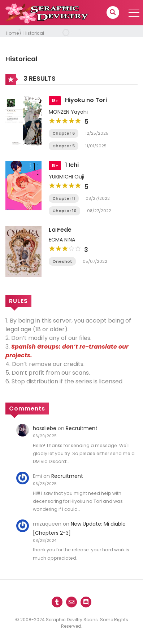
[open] (134, 13)
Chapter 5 (64, 146)
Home (12, 33)
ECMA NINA (62, 240)
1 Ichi (72, 165)
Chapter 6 (64, 133)
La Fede (60, 230)
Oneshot (62, 261)
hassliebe (45, 428)
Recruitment (82, 428)
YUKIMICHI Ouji (66, 177)
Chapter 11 (64, 198)
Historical (34, 33)
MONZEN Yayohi (68, 112)
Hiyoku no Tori (86, 100)
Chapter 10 (64, 211)
